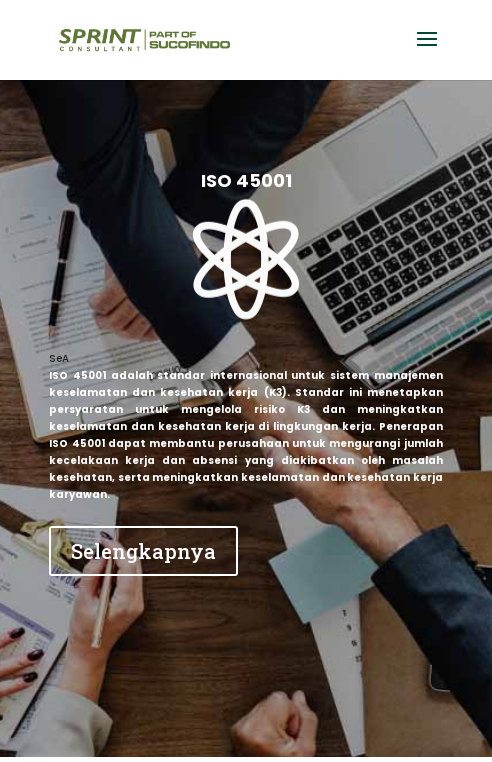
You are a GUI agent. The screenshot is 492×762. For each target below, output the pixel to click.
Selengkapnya (143, 551)
